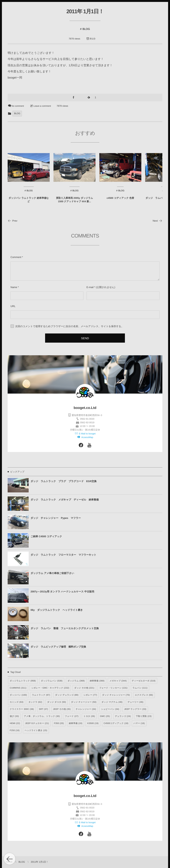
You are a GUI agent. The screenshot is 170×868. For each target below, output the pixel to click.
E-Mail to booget (87, 434)
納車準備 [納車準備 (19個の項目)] (76, 723)
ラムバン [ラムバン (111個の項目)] (140, 688)
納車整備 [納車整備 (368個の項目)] (97, 681)
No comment (18, 106)
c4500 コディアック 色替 (120, 202)
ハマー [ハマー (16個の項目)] (139, 723)
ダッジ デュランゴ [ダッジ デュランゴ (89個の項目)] (67, 695)
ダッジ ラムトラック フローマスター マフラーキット (63, 555)
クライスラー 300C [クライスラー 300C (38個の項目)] (22, 709)
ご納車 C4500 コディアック (46, 536)
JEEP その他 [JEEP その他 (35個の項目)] (62, 709)
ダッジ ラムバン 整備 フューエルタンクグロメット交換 (65, 628)
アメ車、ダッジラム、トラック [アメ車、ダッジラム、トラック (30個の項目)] (42, 716)
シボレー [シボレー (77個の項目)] (90, 695)
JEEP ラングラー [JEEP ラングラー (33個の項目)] (135, 709)
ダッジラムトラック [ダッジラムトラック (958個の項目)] (23, 681)
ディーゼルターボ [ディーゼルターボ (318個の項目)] (144, 681)
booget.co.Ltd (85, 408)
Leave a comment (42, 106)
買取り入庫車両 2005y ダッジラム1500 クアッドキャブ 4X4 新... (74, 204)
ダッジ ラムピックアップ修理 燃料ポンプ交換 (58, 647)
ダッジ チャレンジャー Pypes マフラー (56, 518)
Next (157, 221)
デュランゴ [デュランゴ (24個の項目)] (123, 716)
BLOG (86, 29)
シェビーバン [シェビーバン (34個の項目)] (110, 709)
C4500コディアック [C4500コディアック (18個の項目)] (116, 723)
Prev (13, 221)
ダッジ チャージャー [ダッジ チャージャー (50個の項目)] (84, 702)
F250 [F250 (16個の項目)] (15, 730)
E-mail (90, 287)
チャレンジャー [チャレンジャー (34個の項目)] (86, 709)
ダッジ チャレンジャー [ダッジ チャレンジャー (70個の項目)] (116, 695)
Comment (16, 257)
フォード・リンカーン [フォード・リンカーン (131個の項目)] (113, 688)
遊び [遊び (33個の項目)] (14, 716)
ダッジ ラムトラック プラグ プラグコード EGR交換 (64, 481)
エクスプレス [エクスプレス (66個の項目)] (144, 695)
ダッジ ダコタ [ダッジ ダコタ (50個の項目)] (57, 702)
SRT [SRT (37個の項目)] (44, 709)
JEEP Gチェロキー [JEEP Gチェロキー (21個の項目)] (37, 723)
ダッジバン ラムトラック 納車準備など (29, 204)
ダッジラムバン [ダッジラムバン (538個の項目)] (52, 681)
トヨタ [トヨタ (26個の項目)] (89, 716)
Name (14, 287)
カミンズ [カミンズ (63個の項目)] (17, 702)
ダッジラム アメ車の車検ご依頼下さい (52, 573)
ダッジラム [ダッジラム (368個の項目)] (76, 681)
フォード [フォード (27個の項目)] (72, 716)
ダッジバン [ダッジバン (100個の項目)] (18, 695)
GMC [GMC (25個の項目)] (105, 716)
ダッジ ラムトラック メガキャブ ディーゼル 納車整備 (65, 500)
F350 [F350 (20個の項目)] (59, 723)
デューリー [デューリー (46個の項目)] (136, 702)
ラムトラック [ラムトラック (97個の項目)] (41, 695)
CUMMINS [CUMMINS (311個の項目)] (18, 688)
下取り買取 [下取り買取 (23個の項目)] (144, 716)
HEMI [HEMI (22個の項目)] (15, 723)
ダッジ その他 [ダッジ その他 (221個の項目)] (84, 688)
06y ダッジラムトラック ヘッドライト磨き (57, 610)
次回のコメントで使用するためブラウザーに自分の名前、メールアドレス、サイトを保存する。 (70, 326)
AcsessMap (87, 437)
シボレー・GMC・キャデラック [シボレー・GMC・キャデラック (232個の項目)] (50, 688)
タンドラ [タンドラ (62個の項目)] (35, 702)
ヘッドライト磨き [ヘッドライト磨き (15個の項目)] (36, 730)
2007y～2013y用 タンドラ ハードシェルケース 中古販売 (62, 592)
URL (13, 306)
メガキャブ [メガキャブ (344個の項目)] (118, 681)
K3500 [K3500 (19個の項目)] (93, 723)
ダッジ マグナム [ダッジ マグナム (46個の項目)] (112, 702)
